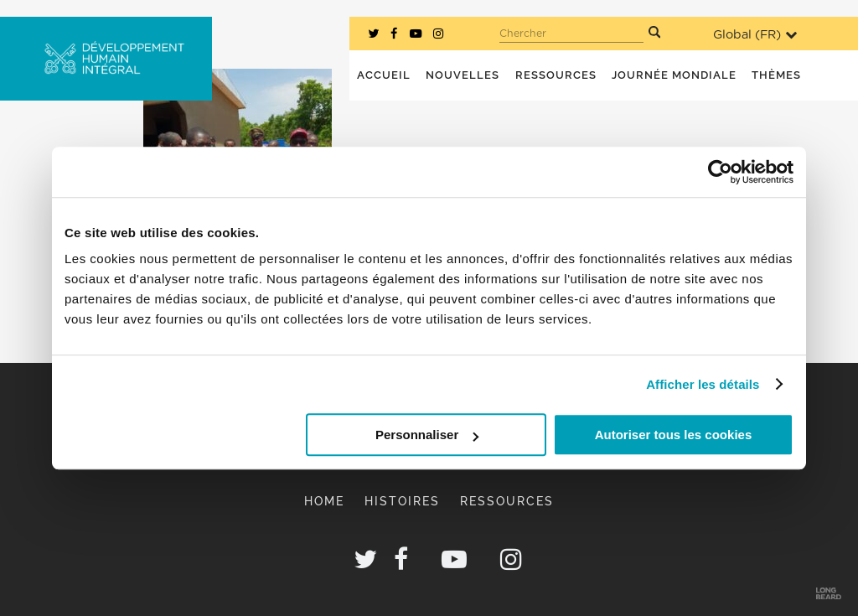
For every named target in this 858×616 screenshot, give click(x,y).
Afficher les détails (703, 384)
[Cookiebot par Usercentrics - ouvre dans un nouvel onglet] (720, 172)
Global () (755, 35)
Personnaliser (427, 435)
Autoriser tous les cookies (674, 435)
